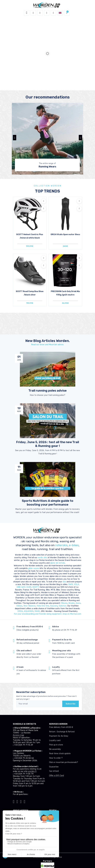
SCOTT (36, 587)
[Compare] (44, 209)
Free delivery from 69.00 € (61, 727)
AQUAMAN (29, 611)
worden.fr (32, 771)
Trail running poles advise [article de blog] (48, 390)
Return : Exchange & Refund (62, 732)
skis (65, 582)
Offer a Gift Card (56, 776)
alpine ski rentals (57, 563)
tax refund (54, 771)
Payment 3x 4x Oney (59, 736)
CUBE (29, 587)
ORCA (20, 611)
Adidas (19, 606)
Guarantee (54, 767)
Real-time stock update (60, 754)
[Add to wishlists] (44, 201)
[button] (33, 13)
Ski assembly (55, 749)
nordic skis (42, 558)
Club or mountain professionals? (64, 762)
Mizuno (64, 603)
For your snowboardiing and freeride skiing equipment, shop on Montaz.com (48, 614)
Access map (18, 735)
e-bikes (74, 545)
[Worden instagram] (17, 801)
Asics (78, 603)
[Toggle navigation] (27, 13)
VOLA (76, 584)
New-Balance (30, 606)
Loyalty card (55, 740)
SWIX (71, 584)
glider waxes (33, 568)
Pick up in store (56, 745)
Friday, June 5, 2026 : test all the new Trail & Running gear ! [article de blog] (48, 444)
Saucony (54, 606)
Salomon (63, 606)
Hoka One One (43, 606)
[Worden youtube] (24, 801)
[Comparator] (53, 13)
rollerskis (61, 545)
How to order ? (56, 758)
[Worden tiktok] (14, 801)
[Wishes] (47, 13)
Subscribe (71, 704)
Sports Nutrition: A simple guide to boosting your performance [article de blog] (48, 503)
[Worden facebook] (21, 801)
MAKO (37, 611)
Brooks (72, 603)
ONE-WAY (21, 587)
